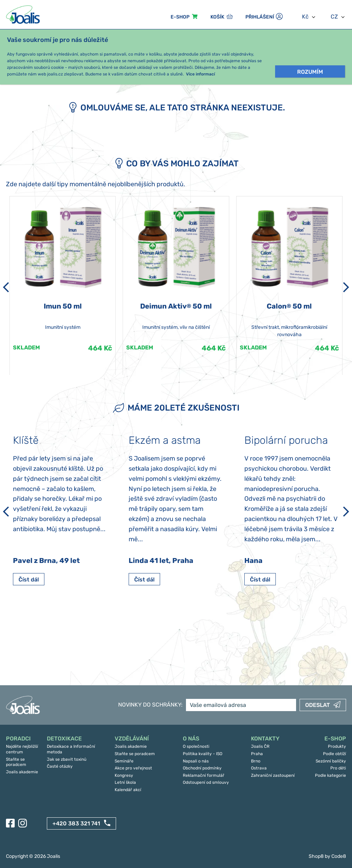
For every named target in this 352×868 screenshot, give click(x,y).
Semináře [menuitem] (124, 761)
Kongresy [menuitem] (124, 775)
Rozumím (310, 72)
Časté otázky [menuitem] (60, 766)
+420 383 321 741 (76, 823)
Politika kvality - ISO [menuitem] (203, 754)
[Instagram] (23, 823)
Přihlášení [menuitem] (260, 17)
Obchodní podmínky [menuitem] (202, 768)
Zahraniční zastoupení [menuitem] (273, 775)
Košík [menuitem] (217, 17)
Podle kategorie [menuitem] (331, 775)
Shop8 (316, 856)
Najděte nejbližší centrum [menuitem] (22, 749)
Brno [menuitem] (256, 761)
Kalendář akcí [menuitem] (128, 790)
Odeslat (318, 705)
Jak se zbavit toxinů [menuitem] (67, 759)
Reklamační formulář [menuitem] (204, 775)
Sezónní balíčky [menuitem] (331, 761)
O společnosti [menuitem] (196, 746)
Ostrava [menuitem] (259, 768)
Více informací (200, 74)
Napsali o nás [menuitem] (196, 761)
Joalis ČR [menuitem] (260, 746)
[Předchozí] (6, 287)
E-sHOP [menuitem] (180, 17)
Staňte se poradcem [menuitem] (16, 762)
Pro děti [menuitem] (338, 768)
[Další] (346, 287)
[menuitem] (23, 739)
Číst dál (29, 580)
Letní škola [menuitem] (125, 782)
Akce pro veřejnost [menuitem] (133, 768)
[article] (63, 285)
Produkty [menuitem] (337, 746)
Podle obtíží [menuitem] (335, 754)
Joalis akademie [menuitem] (22, 772)
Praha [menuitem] (257, 754)
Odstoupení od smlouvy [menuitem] (206, 782)
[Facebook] (10, 823)
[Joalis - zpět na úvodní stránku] (24, 15)
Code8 (339, 856)
